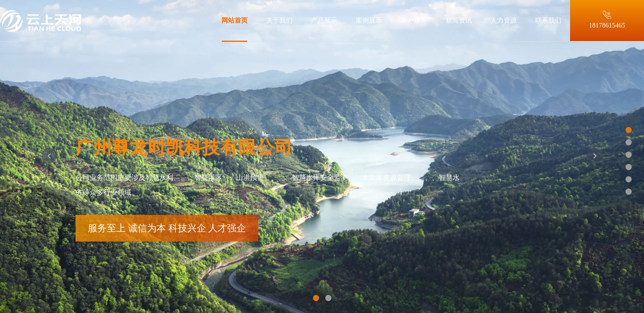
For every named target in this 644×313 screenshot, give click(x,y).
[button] (49, 156)
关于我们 (279, 20)
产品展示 (324, 20)
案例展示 (369, 20)
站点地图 (13, 308)
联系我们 (548, 20)
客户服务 (414, 20)
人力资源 (504, 20)
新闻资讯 (459, 20)
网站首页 (235, 20)
